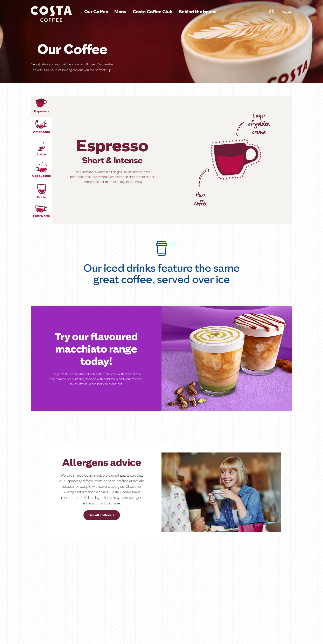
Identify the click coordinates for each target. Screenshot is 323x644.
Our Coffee (96, 12)
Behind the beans (198, 12)
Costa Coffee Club (153, 12)
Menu (120, 12)
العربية (287, 12)
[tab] (41, 106)
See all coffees (102, 515)
